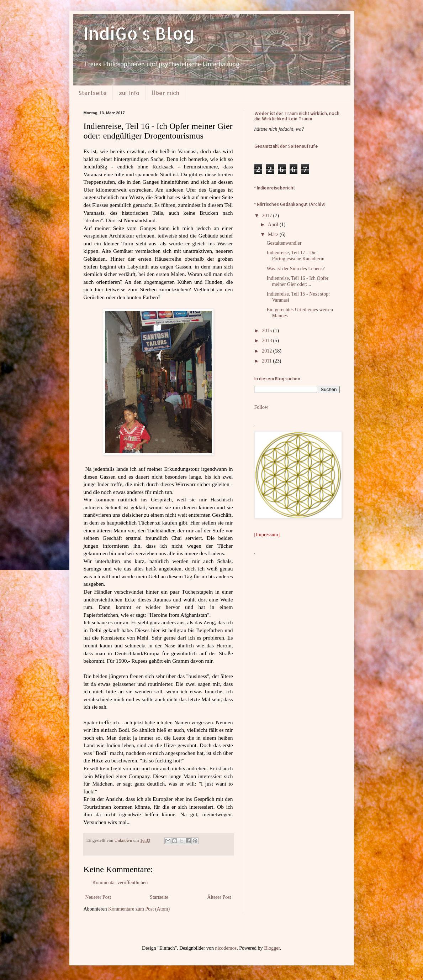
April (274, 225)
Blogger (272, 948)
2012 (268, 351)
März (274, 234)
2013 (268, 341)
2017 (268, 216)
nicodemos (226, 948)
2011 (267, 361)
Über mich (165, 93)
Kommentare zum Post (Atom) (139, 909)
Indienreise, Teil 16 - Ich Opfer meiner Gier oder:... (297, 281)
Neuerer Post (98, 897)
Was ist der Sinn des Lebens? (295, 269)
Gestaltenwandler (284, 243)
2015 (268, 331)
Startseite (93, 93)
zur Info (129, 93)
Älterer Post (219, 897)
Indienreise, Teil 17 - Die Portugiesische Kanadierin (295, 256)
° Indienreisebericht (275, 188)
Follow (261, 407)
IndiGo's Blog (139, 33)
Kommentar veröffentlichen (120, 883)
